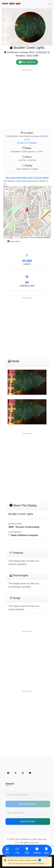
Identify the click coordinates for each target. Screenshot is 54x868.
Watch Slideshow (27, 62)
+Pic (7, 851)
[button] (27, 210)
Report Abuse (14, 241)
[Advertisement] (26, 98)
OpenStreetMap (36, 238)
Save (47, 851)
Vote (27, 851)
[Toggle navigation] (50, 4)
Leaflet (24, 238)
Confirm (37, 851)
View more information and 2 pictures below (27, 178)
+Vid (17, 851)
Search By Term (28, 821)
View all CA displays (27, 143)
